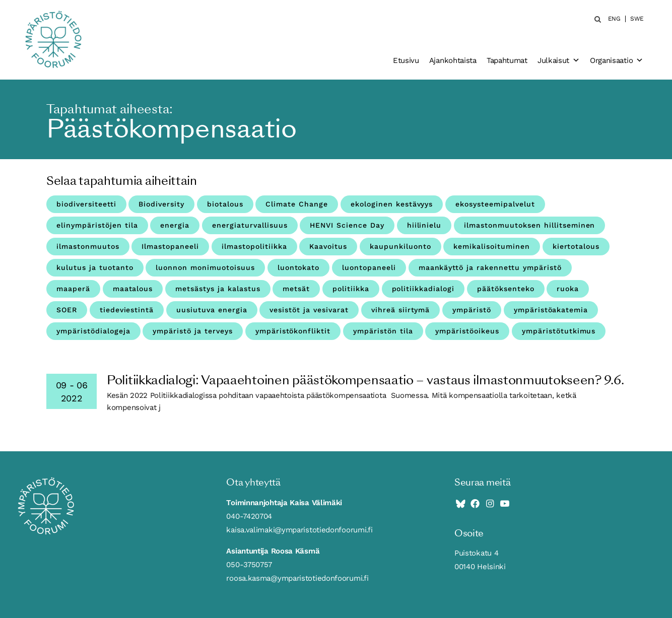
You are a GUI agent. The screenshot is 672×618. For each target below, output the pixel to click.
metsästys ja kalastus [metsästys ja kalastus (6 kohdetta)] (218, 289)
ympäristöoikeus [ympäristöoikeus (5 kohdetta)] (467, 331)
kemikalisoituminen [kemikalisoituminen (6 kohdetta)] (492, 246)
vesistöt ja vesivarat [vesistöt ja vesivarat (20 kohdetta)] (309, 310)
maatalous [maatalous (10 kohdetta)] (133, 289)
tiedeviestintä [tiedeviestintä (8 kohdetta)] (127, 310)
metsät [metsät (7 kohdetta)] (296, 289)
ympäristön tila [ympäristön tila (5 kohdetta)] (383, 331)
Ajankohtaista (453, 60)
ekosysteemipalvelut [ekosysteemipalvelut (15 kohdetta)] (495, 204)
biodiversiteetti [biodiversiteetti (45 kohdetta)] (86, 204)
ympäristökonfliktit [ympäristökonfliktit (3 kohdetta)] (293, 331)
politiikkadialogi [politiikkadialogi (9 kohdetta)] (423, 289)
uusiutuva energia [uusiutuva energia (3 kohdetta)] (212, 310)
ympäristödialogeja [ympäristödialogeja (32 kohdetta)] (93, 331)
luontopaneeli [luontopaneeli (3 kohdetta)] (369, 267)
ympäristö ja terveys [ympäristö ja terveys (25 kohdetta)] (193, 331)
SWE (637, 19)
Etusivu (406, 60)
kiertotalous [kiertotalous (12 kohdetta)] (576, 246)
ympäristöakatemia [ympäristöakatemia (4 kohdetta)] (551, 310)
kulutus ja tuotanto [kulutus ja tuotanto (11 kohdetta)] (95, 267)
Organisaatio (617, 60)
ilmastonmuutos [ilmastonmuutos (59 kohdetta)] (88, 246)
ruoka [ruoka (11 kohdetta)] (568, 289)
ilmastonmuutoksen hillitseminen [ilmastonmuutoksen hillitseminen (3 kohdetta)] (529, 225)
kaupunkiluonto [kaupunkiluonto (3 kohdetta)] (400, 246)
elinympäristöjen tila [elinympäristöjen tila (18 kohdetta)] (97, 225)
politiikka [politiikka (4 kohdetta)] (351, 289)
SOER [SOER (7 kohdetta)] (67, 310)
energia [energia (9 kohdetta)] (175, 225)
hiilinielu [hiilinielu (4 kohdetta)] (424, 225)
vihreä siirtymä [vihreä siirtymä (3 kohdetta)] (401, 310)
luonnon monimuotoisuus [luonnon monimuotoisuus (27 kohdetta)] (205, 267)
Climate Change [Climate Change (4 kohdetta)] (297, 204)
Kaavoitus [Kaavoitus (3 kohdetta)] (328, 246)
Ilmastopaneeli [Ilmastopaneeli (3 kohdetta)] (170, 246)
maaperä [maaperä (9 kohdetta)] (73, 289)
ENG (614, 19)
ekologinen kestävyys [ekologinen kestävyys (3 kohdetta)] (392, 204)
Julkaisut (559, 60)
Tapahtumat (507, 60)
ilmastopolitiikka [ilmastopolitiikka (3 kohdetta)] (254, 246)
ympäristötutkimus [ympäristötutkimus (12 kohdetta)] (559, 331)
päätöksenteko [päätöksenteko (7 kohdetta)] (506, 289)
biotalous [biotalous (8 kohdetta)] (225, 204)
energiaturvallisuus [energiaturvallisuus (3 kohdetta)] (250, 225)
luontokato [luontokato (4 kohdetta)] (299, 267)
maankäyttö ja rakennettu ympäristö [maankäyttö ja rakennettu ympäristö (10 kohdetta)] (490, 267)
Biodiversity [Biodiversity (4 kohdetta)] (161, 204)
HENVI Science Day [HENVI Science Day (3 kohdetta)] (347, 225)
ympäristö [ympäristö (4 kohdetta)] (472, 310)
